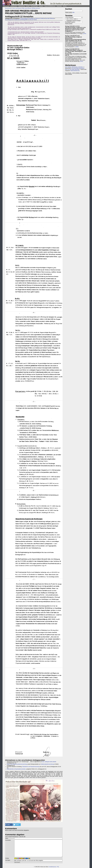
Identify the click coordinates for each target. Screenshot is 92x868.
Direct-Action (6, 6)
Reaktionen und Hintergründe (21, 20)
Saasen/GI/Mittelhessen (50, 6)
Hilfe (73, 12)
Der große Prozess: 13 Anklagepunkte (31, 8)
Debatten (41, 6)
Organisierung (21, 6)
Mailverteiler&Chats (75, 71)
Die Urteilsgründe (9, 20)
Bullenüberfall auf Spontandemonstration (16, 769)
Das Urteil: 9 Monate (50, 18)
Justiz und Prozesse (17, 8)
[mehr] (85, 34)
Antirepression (14, 6)
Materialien (59, 6)
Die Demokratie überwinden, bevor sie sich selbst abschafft (75, 69)
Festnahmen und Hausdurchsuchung (31, 767)
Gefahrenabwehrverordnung (47, 764)
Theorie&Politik (34, 6)
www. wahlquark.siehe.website (49, 762)
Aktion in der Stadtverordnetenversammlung (17, 764)
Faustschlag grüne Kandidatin (27, 18)
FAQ (58, 867)
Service (65, 6)
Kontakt (50, 867)
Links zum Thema (33, 20)
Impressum (54, 867)
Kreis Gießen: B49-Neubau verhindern (74, 67)
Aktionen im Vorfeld (39, 18)
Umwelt (28, 6)
